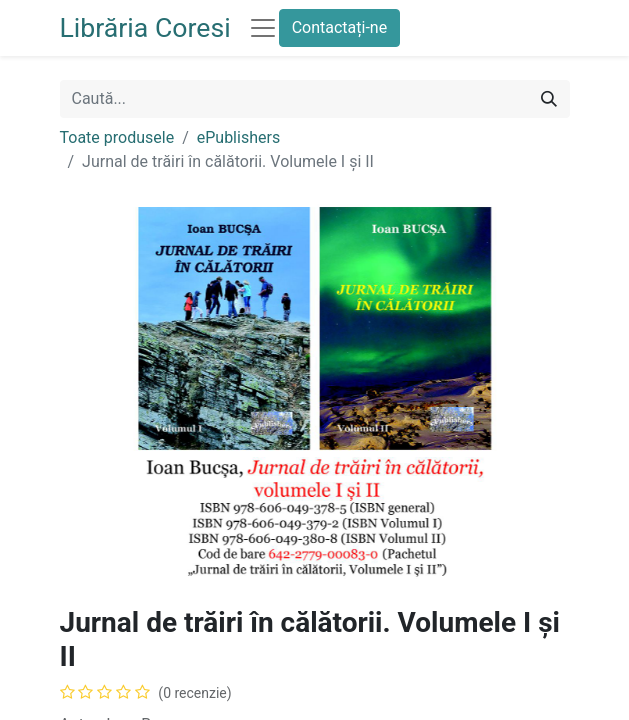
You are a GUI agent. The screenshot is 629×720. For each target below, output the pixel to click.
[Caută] (549, 99)
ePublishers (238, 137)
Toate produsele (117, 137)
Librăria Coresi (145, 28)
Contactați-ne (340, 27)
